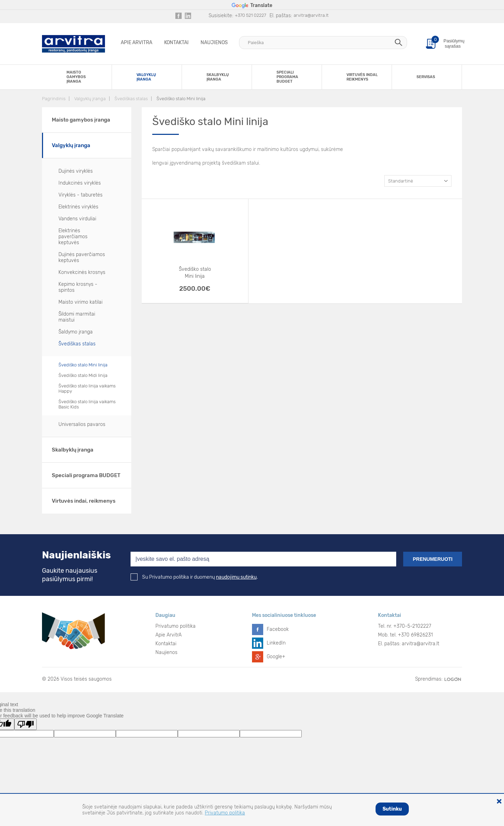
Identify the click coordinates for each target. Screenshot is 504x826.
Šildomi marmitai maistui (77, 317)
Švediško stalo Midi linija (83, 375)
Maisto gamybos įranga (81, 120)
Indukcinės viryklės (80, 183)
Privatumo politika (176, 626)
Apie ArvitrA (136, 43)
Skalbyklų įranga (73, 450)
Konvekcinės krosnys (82, 272)
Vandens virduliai (77, 219)
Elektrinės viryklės (78, 207)
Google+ (276, 657)
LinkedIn (276, 643)
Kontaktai (176, 43)
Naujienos (214, 43)
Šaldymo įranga (76, 332)
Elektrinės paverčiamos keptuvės (73, 237)
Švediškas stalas (131, 99)
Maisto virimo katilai (80, 302)
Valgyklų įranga (90, 99)
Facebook (278, 629)
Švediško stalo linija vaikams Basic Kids (87, 404)
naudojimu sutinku (236, 577)
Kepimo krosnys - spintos (78, 287)
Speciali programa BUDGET (86, 475)
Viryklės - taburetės (80, 195)
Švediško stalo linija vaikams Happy (87, 388)
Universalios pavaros (82, 424)
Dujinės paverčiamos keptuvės (82, 257)
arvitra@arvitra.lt (311, 15)
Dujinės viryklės (76, 171)
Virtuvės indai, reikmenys (84, 501)
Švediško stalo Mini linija (181, 99)
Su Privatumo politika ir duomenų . (194, 577)
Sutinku (392, 809)
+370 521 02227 (250, 15)
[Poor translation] (26, 724)
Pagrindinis (54, 99)
